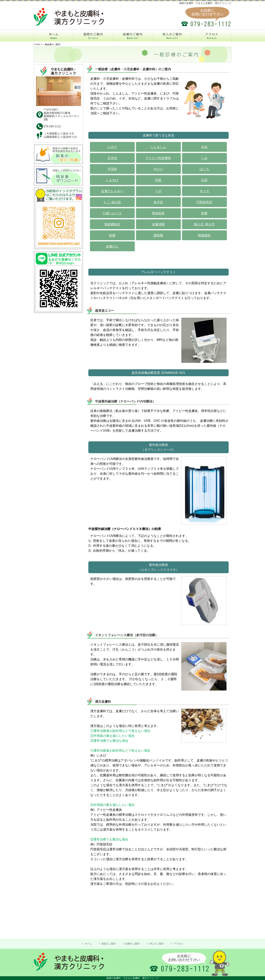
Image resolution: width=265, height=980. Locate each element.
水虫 (204, 147)
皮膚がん (112, 246)
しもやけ (112, 180)
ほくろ (204, 169)
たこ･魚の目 (112, 202)
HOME (37, 44)
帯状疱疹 (158, 213)
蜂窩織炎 (204, 235)
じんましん (158, 147)
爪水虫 (112, 158)
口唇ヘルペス (112, 213)
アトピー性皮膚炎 (158, 158)
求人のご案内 (156, 944)
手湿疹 (112, 169)
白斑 (204, 180)
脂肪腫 (158, 235)
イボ (158, 191)
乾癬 (204, 213)
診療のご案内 (132, 944)
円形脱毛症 (204, 202)
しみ (204, 158)
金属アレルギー (112, 191)
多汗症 (158, 202)
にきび (112, 147)
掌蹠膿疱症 (112, 224)
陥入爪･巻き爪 (204, 224)
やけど (158, 169)
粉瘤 (112, 235)
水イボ (204, 191)
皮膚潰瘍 (158, 224)
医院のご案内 (108, 944)
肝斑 (158, 180)
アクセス (178, 944)
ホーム (88, 944)
